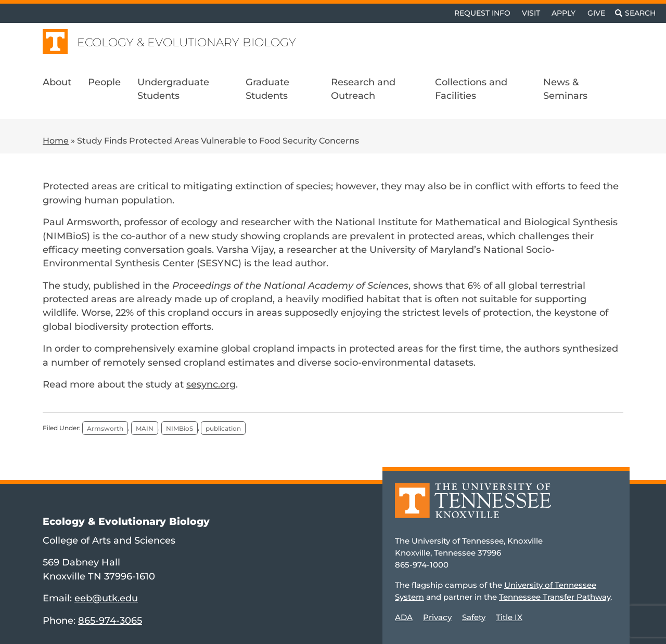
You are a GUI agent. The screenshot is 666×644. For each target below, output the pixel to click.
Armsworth (105, 428)
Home (56, 141)
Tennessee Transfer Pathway (555, 597)
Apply (563, 13)
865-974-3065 (110, 620)
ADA (404, 617)
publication (223, 428)
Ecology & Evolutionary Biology (187, 42)
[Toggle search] (635, 13)
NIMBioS (180, 428)
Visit (531, 13)
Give (596, 13)
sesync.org (211, 384)
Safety (474, 617)
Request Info (482, 13)
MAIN (145, 428)
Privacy (437, 617)
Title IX (509, 617)
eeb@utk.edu (106, 598)
